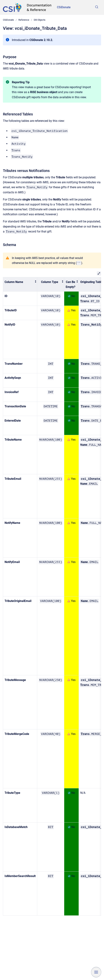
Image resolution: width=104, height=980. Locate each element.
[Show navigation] (96, 972)
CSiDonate (64, 7)
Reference (24, 20)
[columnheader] (20, 284)
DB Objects (40, 20)
